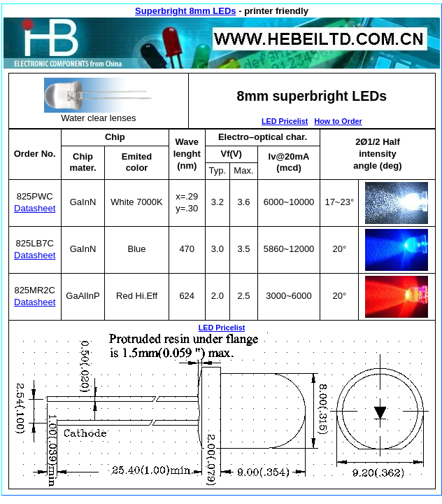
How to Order (338, 121)
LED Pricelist (285, 121)
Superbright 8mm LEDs (185, 11)
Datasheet (35, 208)
